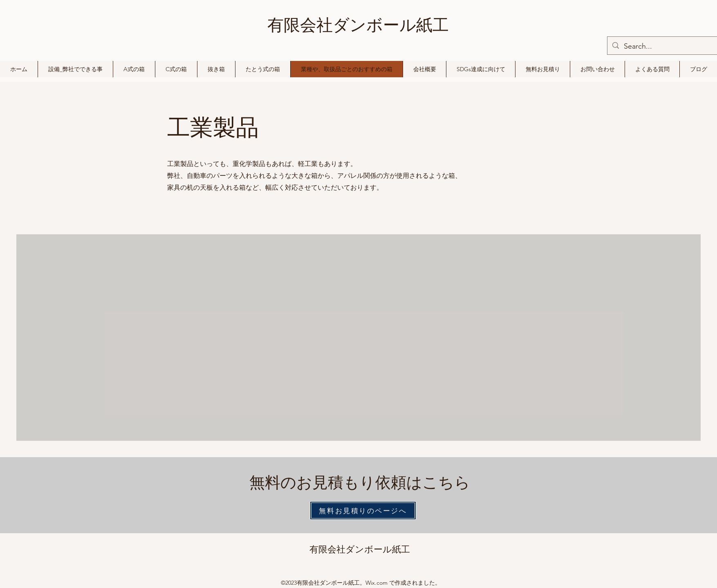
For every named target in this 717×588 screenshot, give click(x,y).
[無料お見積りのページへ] (363, 511)
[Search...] (669, 47)
